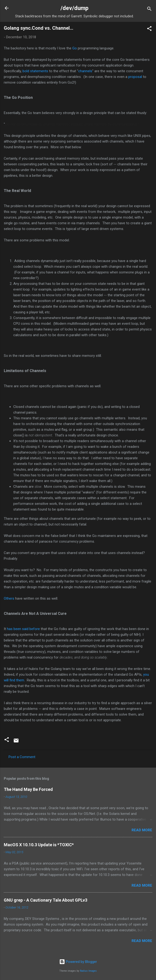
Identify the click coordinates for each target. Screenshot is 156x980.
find (12, 680)
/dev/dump (74, 8)
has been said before (23, 629)
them (20, 680)
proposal (135, 77)
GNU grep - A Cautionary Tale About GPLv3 (46, 900)
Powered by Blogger (78, 962)
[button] (149, 29)
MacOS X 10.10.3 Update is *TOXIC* (39, 845)
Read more (142, 830)
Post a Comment (22, 757)
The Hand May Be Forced (28, 789)
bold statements (35, 71)
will (6, 680)
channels (85, 71)
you (146, 674)
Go (75, 48)
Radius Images (88, 971)
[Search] (149, 10)
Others (9, 598)
